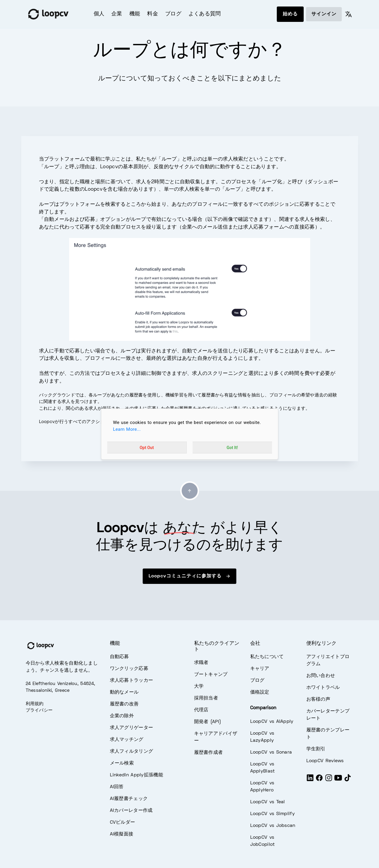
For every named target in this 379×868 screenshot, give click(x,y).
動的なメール (124, 692)
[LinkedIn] (310, 780)
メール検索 (122, 763)
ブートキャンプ (211, 675)
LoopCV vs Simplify (273, 814)
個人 (99, 14)
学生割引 (316, 749)
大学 (199, 686)
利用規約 (35, 704)
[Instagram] (329, 780)
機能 (135, 14)
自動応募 (119, 657)
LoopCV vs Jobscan (273, 826)
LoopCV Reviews (325, 761)
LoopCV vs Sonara (271, 752)
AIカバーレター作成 (131, 811)
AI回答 (117, 787)
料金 (153, 14)
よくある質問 (205, 14)
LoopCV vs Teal (268, 802)
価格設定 (260, 692)
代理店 (201, 710)
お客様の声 (318, 699)
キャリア (260, 669)
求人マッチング (127, 740)
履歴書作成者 (209, 753)
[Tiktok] (348, 780)
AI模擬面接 (122, 834)
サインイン (324, 14)
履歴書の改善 (124, 704)
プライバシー (39, 710)
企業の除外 (122, 716)
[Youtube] (338, 780)
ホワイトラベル (323, 688)
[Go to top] (190, 491)
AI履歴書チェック (129, 799)
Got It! (232, 447)
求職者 (201, 663)
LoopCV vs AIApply (272, 722)
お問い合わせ (321, 676)
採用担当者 (206, 698)
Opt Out (147, 447)
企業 (117, 14)
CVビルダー (123, 822)
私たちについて (267, 657)
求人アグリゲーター (132, 728)
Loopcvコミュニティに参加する (189, 576)
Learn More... (127, 429)
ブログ (173, 14)
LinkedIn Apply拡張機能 (136, 775)
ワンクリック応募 (129, 669)
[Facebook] (319, 780)
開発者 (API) (208, 722)
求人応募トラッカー (132, 681)
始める (290, 14)
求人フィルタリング (132, 752)
